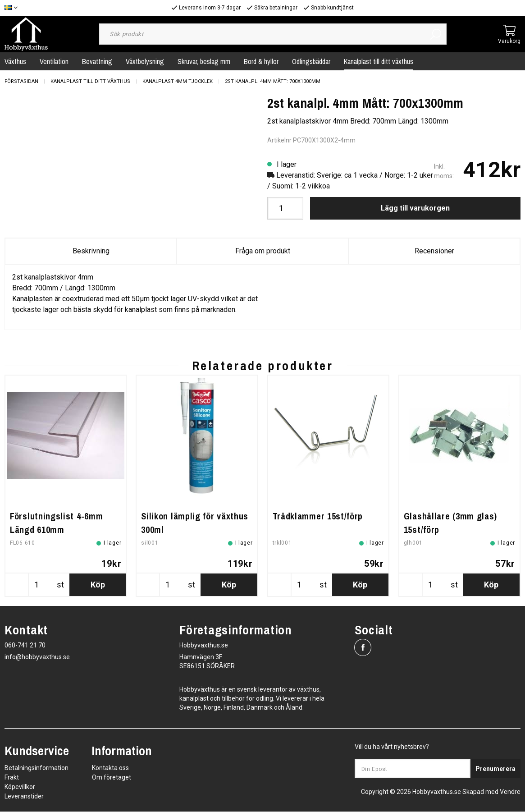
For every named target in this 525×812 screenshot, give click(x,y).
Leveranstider (24, 797)
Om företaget (112, 778)
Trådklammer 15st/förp (318, 516)
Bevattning (97, 61)
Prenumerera (495, 769)
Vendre (510, 792)
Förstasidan (21, 81)
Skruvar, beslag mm (204, 61)
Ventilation (54, 61)
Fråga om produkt (263, 251)
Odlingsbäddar (311, 61)
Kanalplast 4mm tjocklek (178, 81)
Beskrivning (91, 251)
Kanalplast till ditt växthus (379, 61)
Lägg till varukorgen (415, 208)
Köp (98, 585)
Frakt (12, 778)
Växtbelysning (145, 61)
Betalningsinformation (37, 768)
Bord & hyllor (261, 61)
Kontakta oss (110, 768)
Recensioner (434, 251)
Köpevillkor (20, 787)
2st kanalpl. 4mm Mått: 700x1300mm (273, 81)
